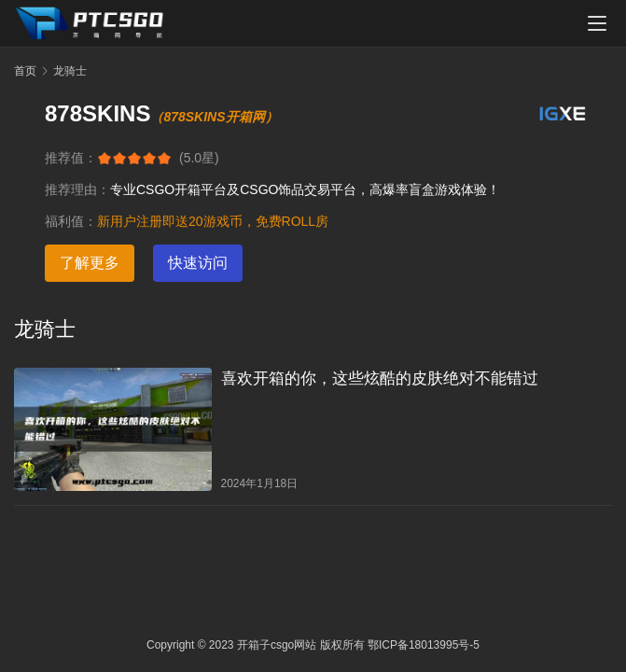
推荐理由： (77, 189)
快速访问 (198, 263)
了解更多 (90, 263)
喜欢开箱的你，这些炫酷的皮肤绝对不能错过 (380, 378)
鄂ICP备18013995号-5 (424, 645)
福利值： (71, 221)
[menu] (597, 23)
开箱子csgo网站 (277, 645)
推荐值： (71, 158)
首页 (25, 71)
